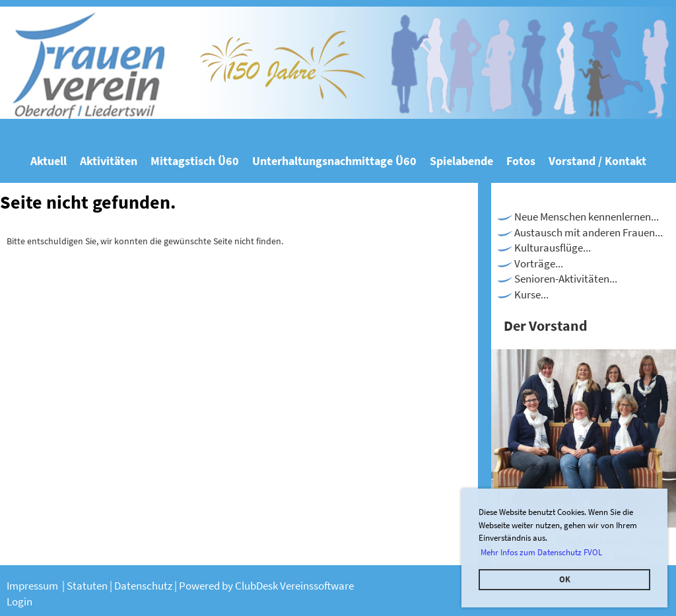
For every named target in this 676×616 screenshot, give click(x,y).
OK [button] (565, 579)
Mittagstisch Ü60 (195, 161)
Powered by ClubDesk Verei (241, 586)
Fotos (521, 161)
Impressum (33, 586)
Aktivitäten (109, 161)
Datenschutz (144, 586)
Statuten (88, 586)
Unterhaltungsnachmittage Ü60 (334, 161)
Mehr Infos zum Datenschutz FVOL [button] (541, 552)
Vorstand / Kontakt (597, 161)
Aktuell (49, 161)
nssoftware (328, 586)
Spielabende (461, 161)
